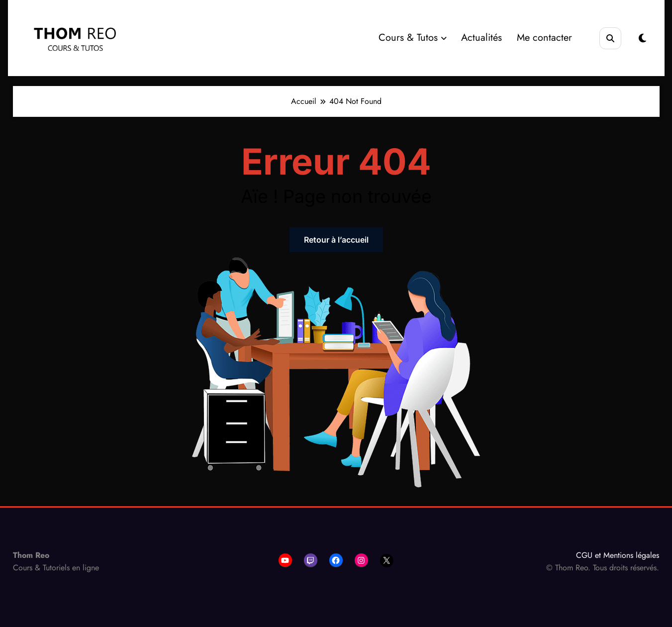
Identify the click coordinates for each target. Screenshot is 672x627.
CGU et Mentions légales (618, 555)
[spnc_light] (642, 39)
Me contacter (544, 38)
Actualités (481, 38)
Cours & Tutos (413, 38)
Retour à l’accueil (336, 240)
